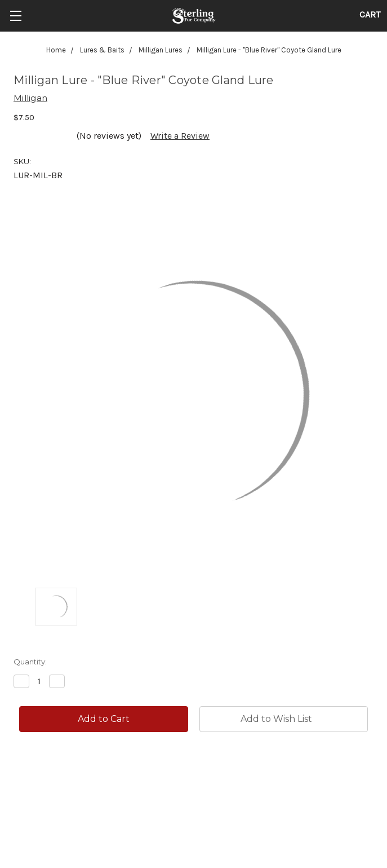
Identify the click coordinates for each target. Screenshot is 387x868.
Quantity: (30, 662)
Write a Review (180, 136)
